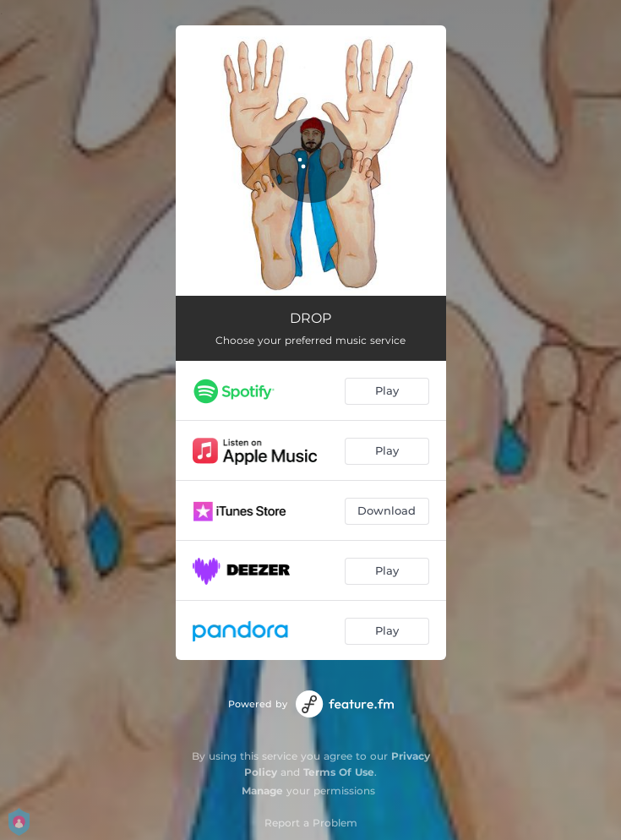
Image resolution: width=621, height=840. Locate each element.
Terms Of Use (339, 772)
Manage (262, 791)
